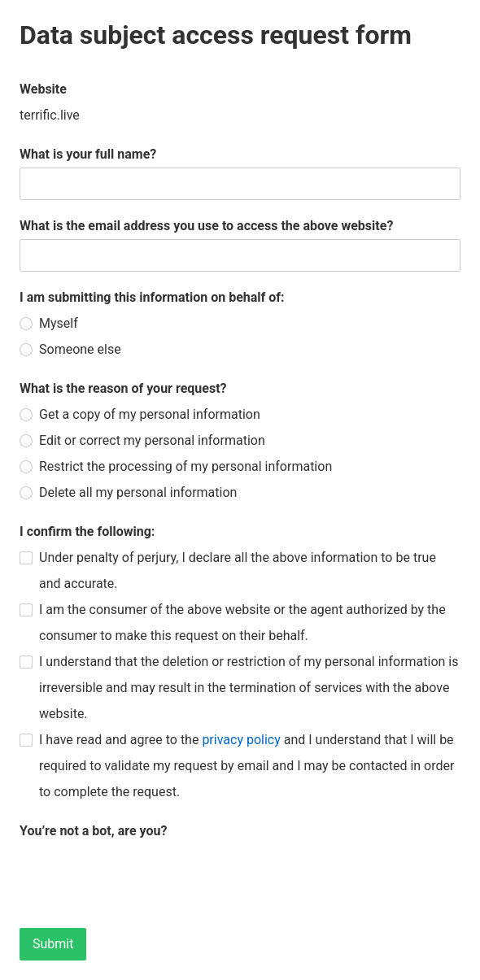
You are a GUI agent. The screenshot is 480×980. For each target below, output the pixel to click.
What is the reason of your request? (123, 388)
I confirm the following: (87, 531)
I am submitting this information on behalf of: (152, 297)
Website (43, 89)
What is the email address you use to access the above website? (206, 226)
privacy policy (241, 740)
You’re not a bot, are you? (93, 831)
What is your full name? (88, 154)
